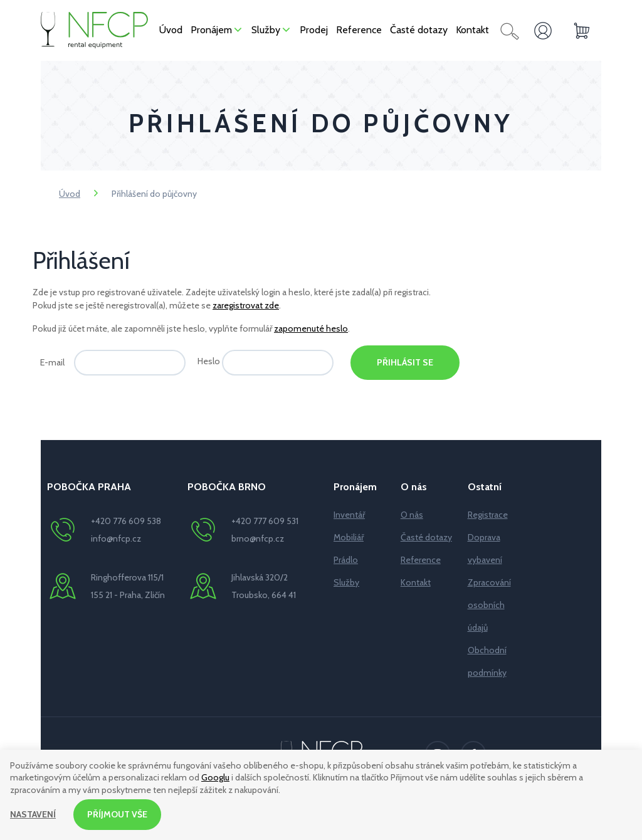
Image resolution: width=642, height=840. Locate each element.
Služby (346, 582)
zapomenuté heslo (311, 328)
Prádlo (346, 560)
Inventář (349, 515)
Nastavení (33, 814)
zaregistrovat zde (246, 305)
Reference (421, 560)
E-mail (52, 362)
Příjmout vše (117, 814)
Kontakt (416, 582)
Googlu (215, 778)
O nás (412, 515)
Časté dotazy (426, 537)
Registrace (488, 515)
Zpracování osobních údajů (489, 605)
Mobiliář (349, 537)
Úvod (70, 194)
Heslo (209, 361)
